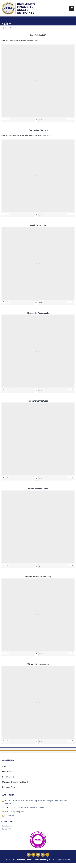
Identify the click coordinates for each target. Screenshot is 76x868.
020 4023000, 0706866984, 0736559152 (28, 808)
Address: (8, 800)
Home (6, 28)
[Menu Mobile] (72, 8)
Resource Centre (9, 787)
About (5, 766)
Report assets (8, 777)
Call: (7, 808)
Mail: (7, 812)
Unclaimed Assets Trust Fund (15, 782)
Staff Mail (11, 816)
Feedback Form (8, 826)
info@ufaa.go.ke (17, 812)
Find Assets (7, 772)
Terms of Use (7, 829)
